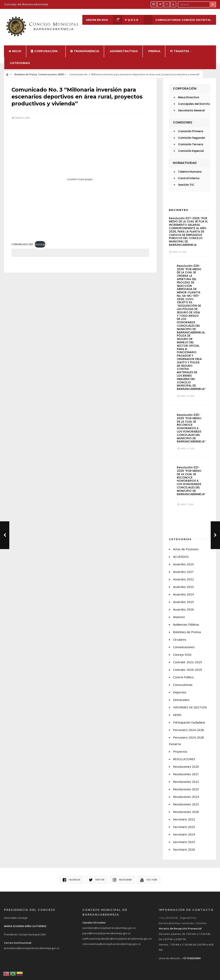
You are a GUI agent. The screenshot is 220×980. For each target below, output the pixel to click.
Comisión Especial (191, 147)
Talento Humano (190, 167)
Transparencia (85, 47)
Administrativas (124, 47)
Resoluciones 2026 (186, 808)
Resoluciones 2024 (186, 792)
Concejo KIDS (182, 650)
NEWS (61, 70)
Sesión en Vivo (90, 20)
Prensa (154, 47)
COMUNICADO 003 (23, 239)
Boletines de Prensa (26, 70)
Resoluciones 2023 (186, 785)
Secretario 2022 (184, 815)
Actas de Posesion (186, 545)
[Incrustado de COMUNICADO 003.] (80, 174)
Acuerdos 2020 (183, 560)
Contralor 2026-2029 (188, 665)
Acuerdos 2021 (183, 568)
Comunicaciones (47, 70)
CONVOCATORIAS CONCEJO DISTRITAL (177, 20)
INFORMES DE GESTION (190, 703)
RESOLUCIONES (184, 755)
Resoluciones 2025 (186, 800)
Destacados (181, 696)
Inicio (15, 47)
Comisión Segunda (191, 134)
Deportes (180, 688)
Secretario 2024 (184, 830)
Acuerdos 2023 (183, 583)
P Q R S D (125, 20)
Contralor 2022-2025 (188, 658)
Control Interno (189, 174)
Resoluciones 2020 (186, 762)
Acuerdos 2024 (183, 590)
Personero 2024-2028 (189, 726)
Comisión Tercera (191, 140)
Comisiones (183, 118)
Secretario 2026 (184, 845)
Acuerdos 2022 (183, 575)
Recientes (179, 206)
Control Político (183, 673)
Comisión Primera (191, 127)
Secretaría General (191, 106)
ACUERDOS (181, 552)
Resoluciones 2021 (186, 770)
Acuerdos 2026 (183, 605)
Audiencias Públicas (186, 620)
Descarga (40, 239)
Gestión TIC (186, 180)
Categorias (20, 59)
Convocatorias (183, 680)
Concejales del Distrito (194, 100)
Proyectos (180, 747)
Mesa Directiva (189, 93)
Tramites (180, 47)
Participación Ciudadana (189, 718)
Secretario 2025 (184, 838)
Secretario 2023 (184, 823)
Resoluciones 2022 (186, 777)
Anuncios (179, 613)
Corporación (44, 47)
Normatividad (185, 158)
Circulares (180, 635)
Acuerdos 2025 (183, 598)
